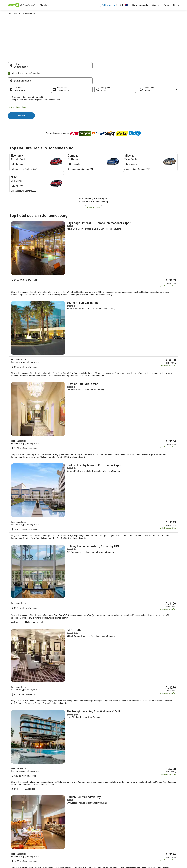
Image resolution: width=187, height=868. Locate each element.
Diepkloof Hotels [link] (102, 729)
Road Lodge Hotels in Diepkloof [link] (25, 729)
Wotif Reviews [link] (57, 844)
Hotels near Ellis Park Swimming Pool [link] (111, 723)
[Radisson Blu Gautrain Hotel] (94, 531)
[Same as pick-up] (137, 67)
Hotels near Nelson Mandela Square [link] (27, 723)
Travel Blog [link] (56, 839)
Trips (166, 5)
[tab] (15, 715)
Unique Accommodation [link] (61, 835)
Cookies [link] (99, 816)
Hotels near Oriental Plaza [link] (22, 745)
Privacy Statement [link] (103, 812)
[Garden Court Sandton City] (94, 463)
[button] (94, 93)
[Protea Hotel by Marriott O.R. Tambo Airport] (94, 322)
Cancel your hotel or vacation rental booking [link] (157, 816)
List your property (140, 5)
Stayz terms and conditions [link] (107, 825)
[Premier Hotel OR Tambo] (94, 288)
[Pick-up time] (115, 76)
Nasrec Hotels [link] (17, 734)
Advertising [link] (12, 839)
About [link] (10, 812)
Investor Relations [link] (15, 835)
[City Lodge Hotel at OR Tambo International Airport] (94, 220)
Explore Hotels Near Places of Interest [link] (66, 821)
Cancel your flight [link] (147, 821)
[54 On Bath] (94, 391)
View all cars (94, 193)
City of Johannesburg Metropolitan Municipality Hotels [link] (119, 734)
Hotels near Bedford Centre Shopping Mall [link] (113, 745)
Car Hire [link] (21, 14)
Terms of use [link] (101, 821)
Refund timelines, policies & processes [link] (155, 825)
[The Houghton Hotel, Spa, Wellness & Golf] (94, 427)
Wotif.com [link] (12, 14)
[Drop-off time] (158, 76)
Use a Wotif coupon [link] (148, 830)
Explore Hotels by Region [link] (62, 812)
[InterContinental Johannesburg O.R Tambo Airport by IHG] (94, 564)
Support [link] (144, 812)
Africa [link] (29, 14)
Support (156, 5)
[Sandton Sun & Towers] (94, 497)
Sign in (176, 5)
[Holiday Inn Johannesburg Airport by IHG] (94, 357)
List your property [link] (14, 821)
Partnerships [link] (13, 825)
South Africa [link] (39, 14)
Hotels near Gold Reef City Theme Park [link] (112, 739)
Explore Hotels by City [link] (60, 825)
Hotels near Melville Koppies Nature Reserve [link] (30, 739)
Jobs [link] (10, 816)
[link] (32, 693)
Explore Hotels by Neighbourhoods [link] (65, 816)
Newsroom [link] (12, 830)
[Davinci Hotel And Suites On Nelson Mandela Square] (94, 596)
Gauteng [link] (49, 14)
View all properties (94, 625)
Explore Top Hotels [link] (59, 830)
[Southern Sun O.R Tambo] (94, 253)
